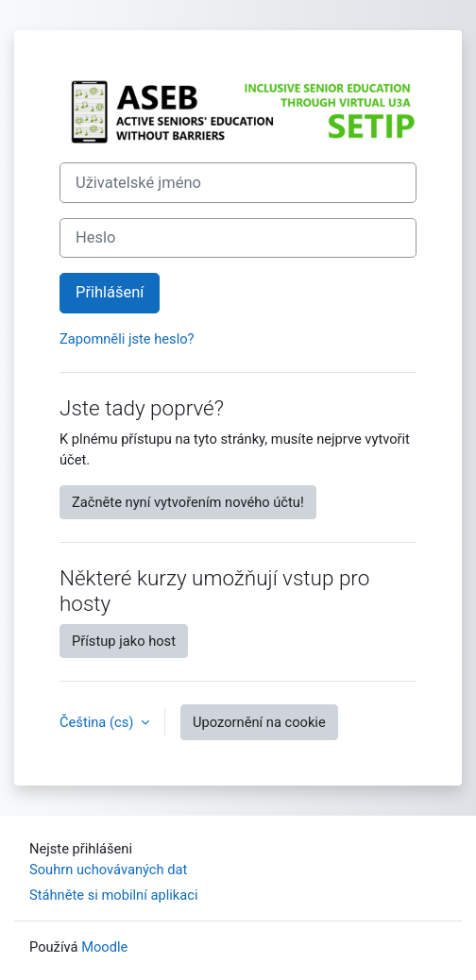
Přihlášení (110, 292)
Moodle (104, 947)
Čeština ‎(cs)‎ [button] (98, 722)
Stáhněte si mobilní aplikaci (113, 895)
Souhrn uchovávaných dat (108, 870)
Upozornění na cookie (259, 722)
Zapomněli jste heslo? (127, 339)
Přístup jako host (124, 641)
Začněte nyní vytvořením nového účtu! (188, 502)
